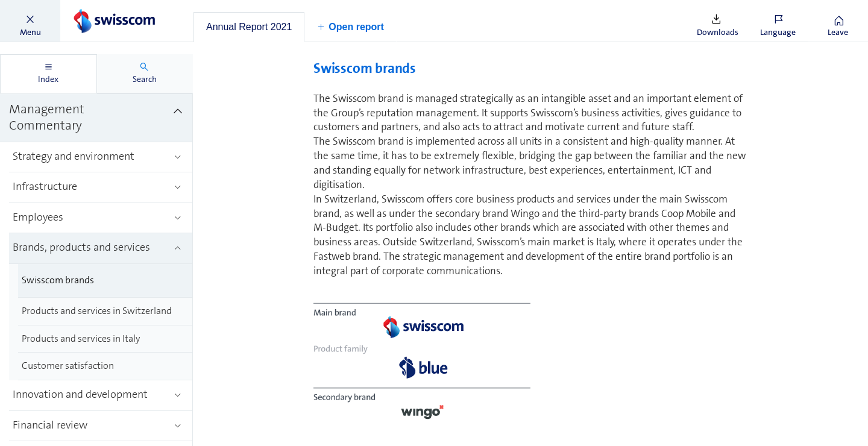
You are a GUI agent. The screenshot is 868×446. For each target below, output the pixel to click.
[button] (30, 21)
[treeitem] (96, 118)
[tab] (249, 27)
